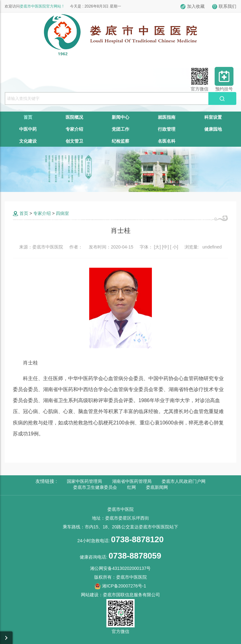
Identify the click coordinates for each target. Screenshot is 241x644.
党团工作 (120, 129)
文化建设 (28, 141)
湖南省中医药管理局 (132, 481)
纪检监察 (120, 141)
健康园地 (213, 129)
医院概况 (74, 117)
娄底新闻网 (157, 487)
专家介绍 (74, 129)
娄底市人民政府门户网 (184, 481)
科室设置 (213, 117)
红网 (131, 487)
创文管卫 (74, 141)
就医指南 (167, 117)
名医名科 (167, 141)
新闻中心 (120, 117)
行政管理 (167, 129)
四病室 (62, 213)
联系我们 (224, 6)
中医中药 (28, 129)
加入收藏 (193, 6)
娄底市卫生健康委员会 (95, 487)
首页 (28, 117)
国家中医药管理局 (84, 481)
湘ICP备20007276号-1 (120, 586)
